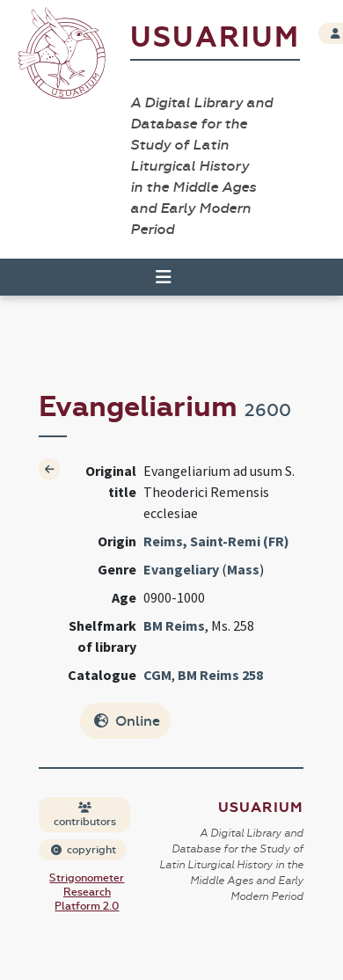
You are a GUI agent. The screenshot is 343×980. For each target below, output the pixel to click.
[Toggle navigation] (164, 277)
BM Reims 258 (220, 675)
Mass (243, 569)
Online (127, 721)
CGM (157, 675)
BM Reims (174, 625)
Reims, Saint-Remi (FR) (216, 541)
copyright (84, 850)
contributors (85, 815)
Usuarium (215, 37)
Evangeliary (181, 569)
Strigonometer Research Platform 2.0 (87, 892)
